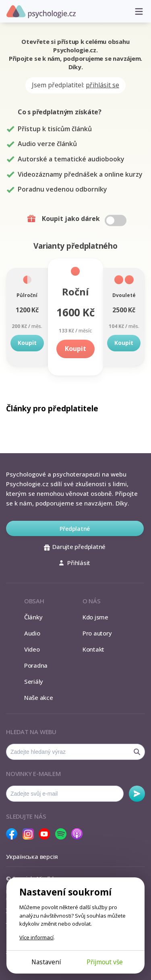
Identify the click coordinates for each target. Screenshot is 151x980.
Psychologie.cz (41, 12)
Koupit (27, 343)
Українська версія (32, 856)
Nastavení (46, 962)
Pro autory (97, 633)
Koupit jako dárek (77, 219)
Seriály (34, 681)
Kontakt (93, 649)
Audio (32, 633)
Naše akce (39, 697)
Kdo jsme (95, 617)
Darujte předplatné (75, 547)
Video (32, 649)
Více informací (36, 937)
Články (33, 617)
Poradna (36, 665)
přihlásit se (102, 85)
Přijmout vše (105, 962)
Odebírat (137, 794)
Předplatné (75, 529)
